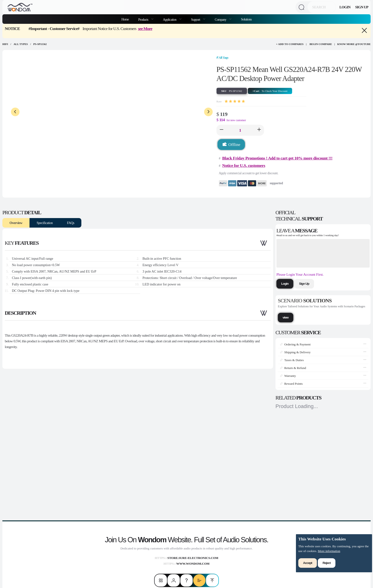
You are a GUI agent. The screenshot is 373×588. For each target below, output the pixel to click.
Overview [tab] (16, 223)
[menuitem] (146, 19)
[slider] (235, 101)
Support (196, 20)
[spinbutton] (240, 130)
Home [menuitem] (125, 19)
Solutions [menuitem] (246, 19)
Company (221, 20)
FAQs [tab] (71, 223)
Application (170, 20)
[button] (221, 130)
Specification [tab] (45, 223)
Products (144, 20)
